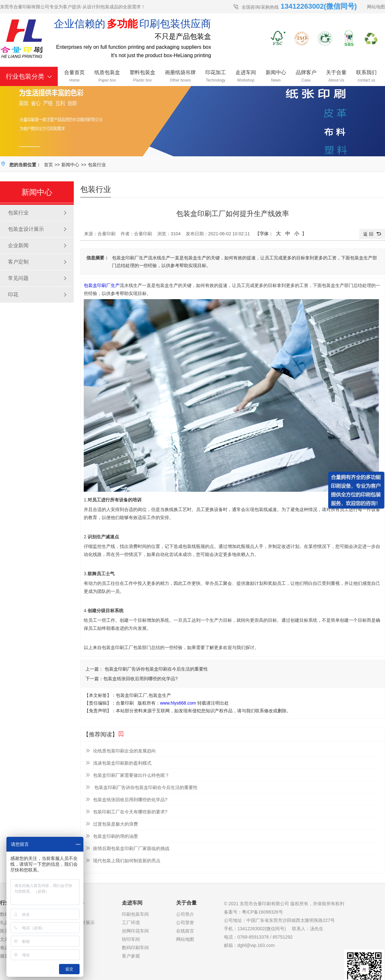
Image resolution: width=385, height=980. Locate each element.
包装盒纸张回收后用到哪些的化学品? (141, 679)
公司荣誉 (185, 923)
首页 (48, 165)
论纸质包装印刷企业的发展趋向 (121, 751)
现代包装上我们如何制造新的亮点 (123, 860)
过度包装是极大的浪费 (112, 824)
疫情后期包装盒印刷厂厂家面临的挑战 (127, 848)
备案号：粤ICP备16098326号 (253, 912)
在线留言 (185, 931)
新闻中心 (70, 165)
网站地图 (376, 7)
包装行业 (97, 165)
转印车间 (131, 939)
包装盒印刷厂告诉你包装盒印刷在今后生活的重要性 (156, 669)
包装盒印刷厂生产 (102, 285)
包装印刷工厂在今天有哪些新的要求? (126, 812)
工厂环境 (131, 923)
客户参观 (131, 956)
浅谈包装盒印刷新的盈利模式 (118, 763)
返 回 (372, 234)
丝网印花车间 (135, 931)
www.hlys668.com (178, 703)
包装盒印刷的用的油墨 (112, 836)
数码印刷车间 (135, 948)
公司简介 (185, 914)
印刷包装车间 (135, 914)
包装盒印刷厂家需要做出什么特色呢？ (127, 775)
